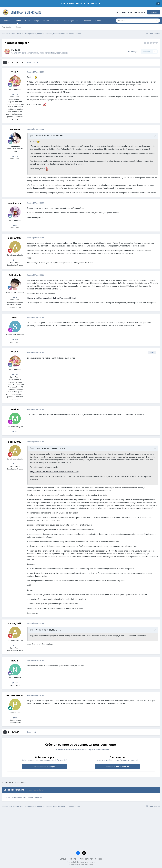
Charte (98, 21)
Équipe (18, 27)
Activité (7, 21)
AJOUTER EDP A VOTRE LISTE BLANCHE (79, 4)
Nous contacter (86, 859)
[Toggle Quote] (31, 136)
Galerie (57, 21)
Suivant (15, 62)
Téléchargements (71, 21)
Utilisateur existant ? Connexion (131, 12)
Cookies (99, 859)
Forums (18, 22)
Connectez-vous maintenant (118, 766)
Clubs (28, 21)
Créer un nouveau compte (44, 766)
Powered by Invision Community (81, 864)
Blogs (37, 21)
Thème (74, 859)
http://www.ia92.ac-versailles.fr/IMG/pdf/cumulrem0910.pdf (52, 298)
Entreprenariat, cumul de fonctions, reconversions (47, 53)
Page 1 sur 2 (33, 62)
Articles (46, 21)
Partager (133, 51)
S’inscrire (154, 12)
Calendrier (87, 21)
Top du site (7, 27)
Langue (64, 859)
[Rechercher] (130, 21)
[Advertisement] (78, 830)
